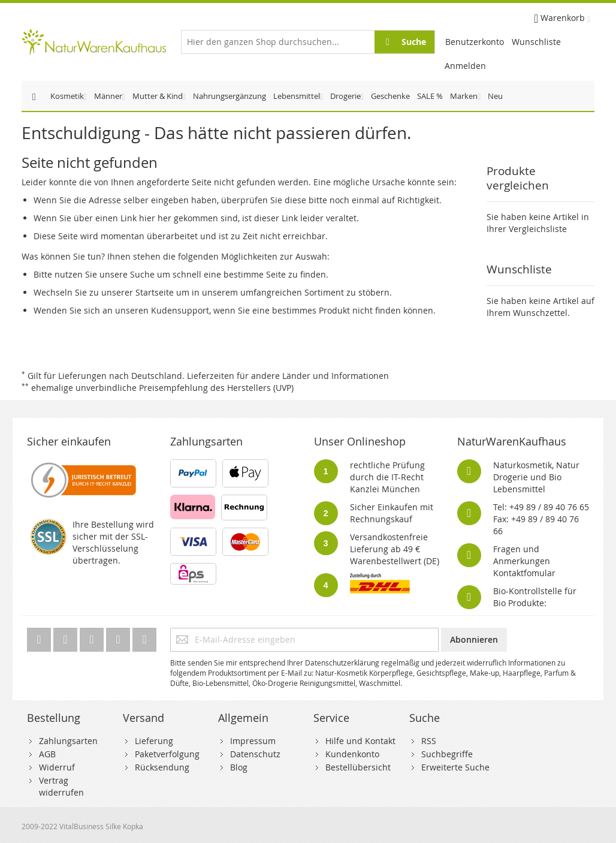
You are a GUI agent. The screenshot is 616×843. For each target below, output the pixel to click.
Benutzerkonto (475, 42)
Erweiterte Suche (455, 767)
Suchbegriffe (447, 754)
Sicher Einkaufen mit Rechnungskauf (392, 513)
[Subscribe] (474, 640)
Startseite (155, 292)
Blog (239, 767)
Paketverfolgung (167, 754)
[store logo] (94, 42)
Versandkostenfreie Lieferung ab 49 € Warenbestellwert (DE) (395, 549)
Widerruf (57, 767)
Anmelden (465, 66)
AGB (47, 754)
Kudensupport (180, 310)
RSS (429, 741)
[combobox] (308, 42)
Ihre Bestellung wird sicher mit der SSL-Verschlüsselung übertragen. (113, 542)
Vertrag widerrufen (61, 786)
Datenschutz (255, 754)
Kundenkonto (352, 754)
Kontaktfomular (524, 573)
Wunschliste (536, 42)
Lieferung (154, 741)
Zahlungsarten (68, 741)
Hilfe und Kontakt (360, 741)
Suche (142, 274)
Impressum (253, 741)
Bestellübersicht (358, 767)
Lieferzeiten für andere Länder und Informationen (288, 376)
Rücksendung (162, 767)
